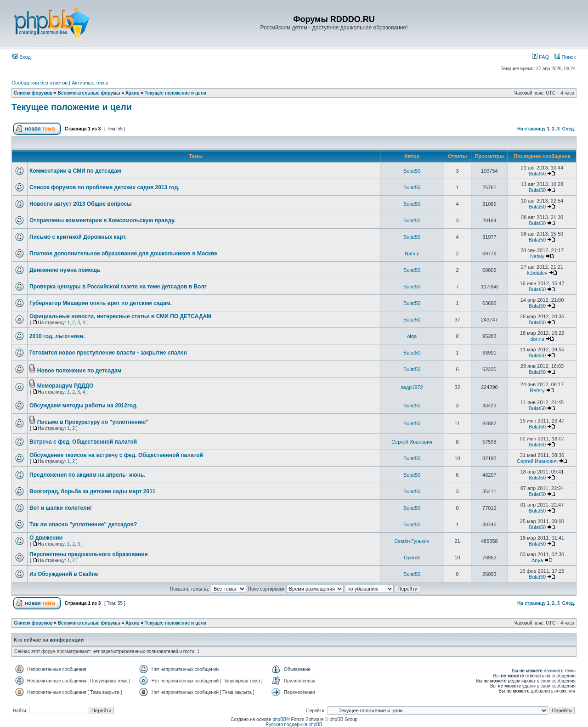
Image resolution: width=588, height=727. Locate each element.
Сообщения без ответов (40, 83)
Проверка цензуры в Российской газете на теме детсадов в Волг (118, 287)
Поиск (565, 57)
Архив (133, 93)
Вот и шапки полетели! (61, 508)
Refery (537, 390)
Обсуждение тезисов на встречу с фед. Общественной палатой (116, 455)
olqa (412, 336)
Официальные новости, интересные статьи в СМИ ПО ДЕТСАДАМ (120, 316)
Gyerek (412, 558)
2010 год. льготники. (57, 336)
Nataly (412, 254)
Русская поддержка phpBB (294, 724)
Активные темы (90, 83)
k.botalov (537, 273)
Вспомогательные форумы (89, 93)
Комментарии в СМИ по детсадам (75, 171)
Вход (22, 57)
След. (569, 129)
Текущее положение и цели (175, 93)
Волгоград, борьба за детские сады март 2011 (93, 491)
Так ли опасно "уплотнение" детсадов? (83, 524)
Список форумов (33, 93)
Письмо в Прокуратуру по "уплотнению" (93, 422)
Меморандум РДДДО (65, 386)
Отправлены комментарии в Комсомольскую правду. (102, 220)
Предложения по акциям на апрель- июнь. (88, 475)
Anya (537, 560)
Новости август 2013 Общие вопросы (80, 204)
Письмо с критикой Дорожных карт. (78, 237)
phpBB (279, 719)
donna (537, 339)
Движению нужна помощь (65, 270)
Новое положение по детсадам (79, 371)
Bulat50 (412, 171)
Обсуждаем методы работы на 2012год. (84, 406)
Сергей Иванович (412, 442)
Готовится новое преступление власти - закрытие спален (108, 353)
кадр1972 (412, 387)
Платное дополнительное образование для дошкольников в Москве (123, 254)
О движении (46, 538)
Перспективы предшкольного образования (89, 554)
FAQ (540, 57)
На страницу (531, 129)
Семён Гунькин (412, 541)
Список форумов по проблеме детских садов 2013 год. (105, 187)
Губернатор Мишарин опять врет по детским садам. (101, 303)
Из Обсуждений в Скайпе (64, 574)
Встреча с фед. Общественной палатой (83, 442)
